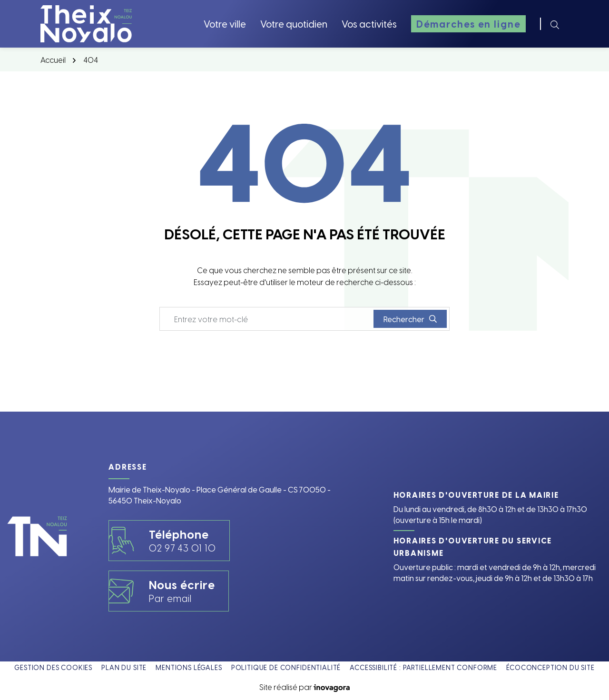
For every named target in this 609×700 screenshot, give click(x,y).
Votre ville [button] (225, 24)
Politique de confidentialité (286, 667)
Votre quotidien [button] (294, 24)
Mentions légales (189, 667)
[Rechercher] (555, 24)
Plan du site (124, 667)
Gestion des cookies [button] (53, 667)
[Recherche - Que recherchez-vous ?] (267, 319)
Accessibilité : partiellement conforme (423, 667)
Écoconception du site (550, 667)
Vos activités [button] (369, 24)
